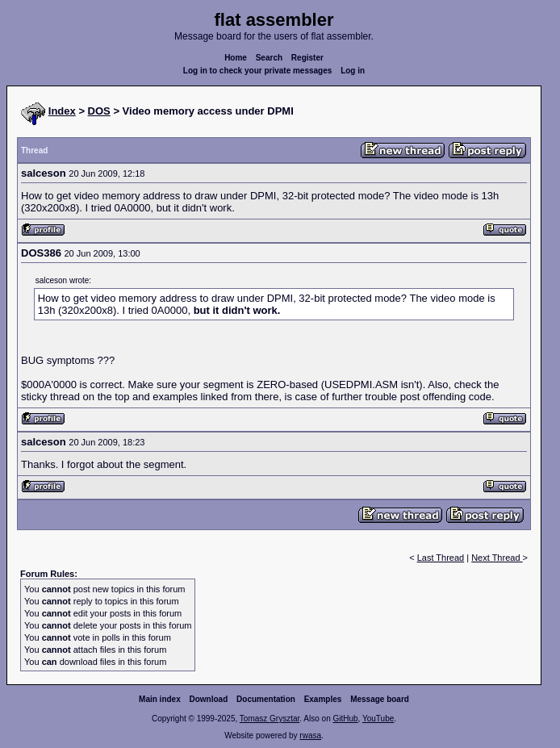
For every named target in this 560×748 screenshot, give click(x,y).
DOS (99, 111)
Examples (323, 699)
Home (236, 58)
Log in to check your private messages (258, 71)
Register (307, 58)
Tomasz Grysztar (270, 719)
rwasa (310, 735)
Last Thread (441, 558)
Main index (160, 699)
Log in (353, 71)
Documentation (266, 699)
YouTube (378, 719)
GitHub (345, 719)
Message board (380, 699)
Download (209, 699)
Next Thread (497, 558)
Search (269, 58)
